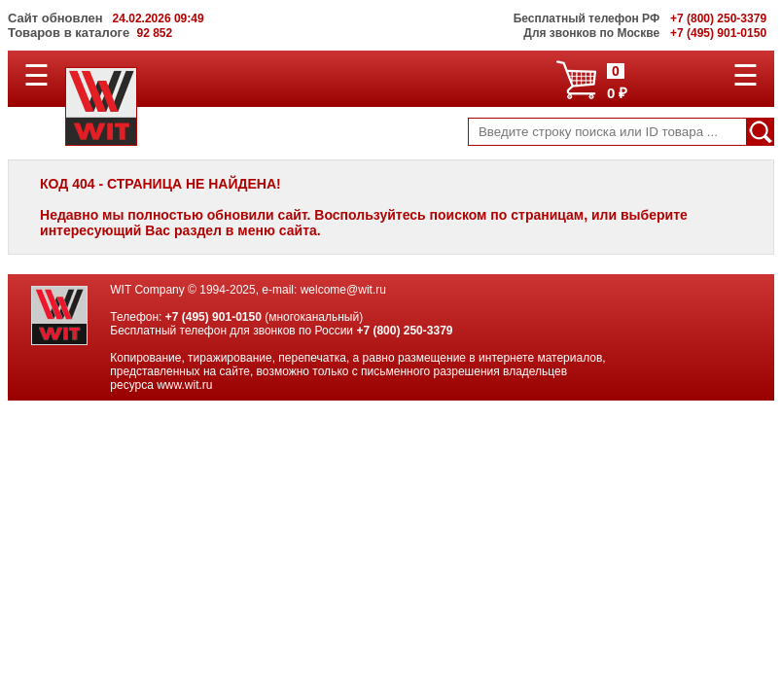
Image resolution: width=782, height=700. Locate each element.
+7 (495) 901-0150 (213, 317)
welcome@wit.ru (343, 290)
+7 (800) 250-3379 (404, 331)
